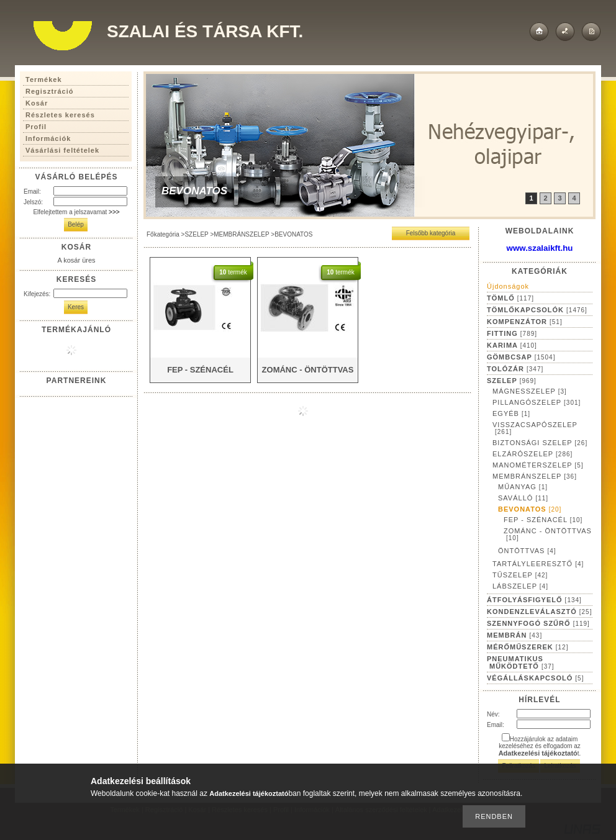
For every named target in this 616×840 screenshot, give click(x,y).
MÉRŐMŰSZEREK (528, 647)
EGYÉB (511, 413)
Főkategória (163, 234)
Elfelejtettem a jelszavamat (76, 212)
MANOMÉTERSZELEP (538, 465)
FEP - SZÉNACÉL (543, 520)
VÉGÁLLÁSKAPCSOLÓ (535, 678)
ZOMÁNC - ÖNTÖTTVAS (548, 534)
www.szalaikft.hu (540, 248)
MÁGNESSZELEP (530, 391)
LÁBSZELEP (520, 586)
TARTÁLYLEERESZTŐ (538, 564)
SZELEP (196, 234)
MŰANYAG (523, 487)
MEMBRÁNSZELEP (241, 234)
